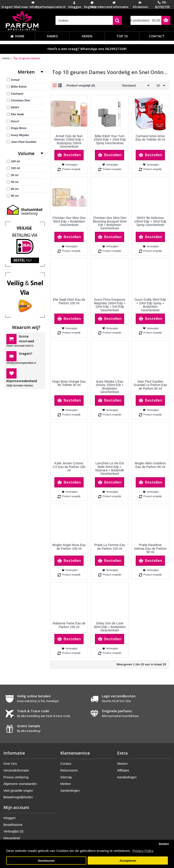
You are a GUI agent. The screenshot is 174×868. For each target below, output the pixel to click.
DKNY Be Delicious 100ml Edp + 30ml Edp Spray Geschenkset (150, 221)
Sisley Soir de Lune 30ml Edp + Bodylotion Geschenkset (110, 627)
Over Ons (10, 764)
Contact (66, 764)
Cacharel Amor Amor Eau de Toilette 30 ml (150, 138)
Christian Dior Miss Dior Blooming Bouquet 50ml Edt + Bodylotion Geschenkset (110, 223)
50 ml (13, 182)
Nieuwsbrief (12, 838)
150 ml (13, 168)
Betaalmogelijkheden (18, 797)
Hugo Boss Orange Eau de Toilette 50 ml (69, 383)
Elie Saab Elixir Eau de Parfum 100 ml (69, 301)
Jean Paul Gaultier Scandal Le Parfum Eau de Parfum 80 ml (150, 385)
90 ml (13, 196)
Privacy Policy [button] (143, 851)
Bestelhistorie (13, 825)
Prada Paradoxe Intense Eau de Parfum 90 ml (150, 548)
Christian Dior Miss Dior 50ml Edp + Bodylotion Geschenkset (69, 221)
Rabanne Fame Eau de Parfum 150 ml (69, 625)
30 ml (13, 175)
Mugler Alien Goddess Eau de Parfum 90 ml (150, 465)
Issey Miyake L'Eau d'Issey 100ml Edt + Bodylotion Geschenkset (110, 387)
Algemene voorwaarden (20, 784)
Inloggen (10, 818)
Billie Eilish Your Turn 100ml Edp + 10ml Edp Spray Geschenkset (110, 140)
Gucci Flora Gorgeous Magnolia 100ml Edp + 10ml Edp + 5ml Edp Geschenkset (110, 305)
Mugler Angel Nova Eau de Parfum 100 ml (69, 547)
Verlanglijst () (13, 831)
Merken (66, 784)
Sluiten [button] (164, 844)
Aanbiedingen (70, 791)
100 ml (13, 161)
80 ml (13, 189)
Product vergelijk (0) (81, 85)
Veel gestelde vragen (18, 791)
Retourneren (69, 770)
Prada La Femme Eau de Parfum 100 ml (110, 547)
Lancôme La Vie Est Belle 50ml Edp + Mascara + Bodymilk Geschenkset (110, 468)
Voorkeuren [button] (46, 861)
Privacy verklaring (16, 777)
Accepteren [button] (128, 861)
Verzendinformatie (16, 770)
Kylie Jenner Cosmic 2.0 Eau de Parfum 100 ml (69, 467)
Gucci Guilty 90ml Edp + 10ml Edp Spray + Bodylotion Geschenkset (150, 305)
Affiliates (123, 770)
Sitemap (66, 777)
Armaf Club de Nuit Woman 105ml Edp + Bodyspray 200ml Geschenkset (69, 141)
